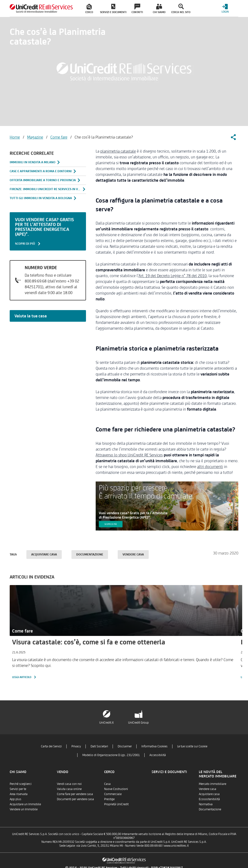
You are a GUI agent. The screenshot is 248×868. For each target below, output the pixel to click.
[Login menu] (225, 8)
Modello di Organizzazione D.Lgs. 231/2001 (111, 755)
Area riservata (19, 794)
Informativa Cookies (155, 746)
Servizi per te (18, 789)
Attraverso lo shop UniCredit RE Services (129, 455)
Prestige (109, 799)
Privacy (76, 746)
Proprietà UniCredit (116, 804)
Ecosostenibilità (209, 799)
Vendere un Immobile (24, 809)
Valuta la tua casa (31, 316)
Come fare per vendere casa (75, 794)
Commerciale (113, 794)
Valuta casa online (69, 789)
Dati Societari (99, 746)
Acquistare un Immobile (25, 804)
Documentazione (90, 554)
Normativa (206, 804)
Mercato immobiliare (213, 784)
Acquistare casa (44, 554)
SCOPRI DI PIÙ (28, 244)
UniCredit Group (138, 723)
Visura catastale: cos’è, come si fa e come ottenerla (89, 642)
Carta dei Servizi (51, 746)
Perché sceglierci (21, 784)
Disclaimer (125, 746)
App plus (15, 799)
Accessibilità (158, 755)
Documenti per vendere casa (75, 799)
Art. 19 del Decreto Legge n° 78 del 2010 (173, 276)
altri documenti (210, 467)
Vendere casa (133, 554)
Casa (107, 784)
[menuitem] (89, 8)
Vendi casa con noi (69, 784)
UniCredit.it (106, 723)
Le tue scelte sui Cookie (192, 746)
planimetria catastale (118, 151)
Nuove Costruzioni (116, 789)
